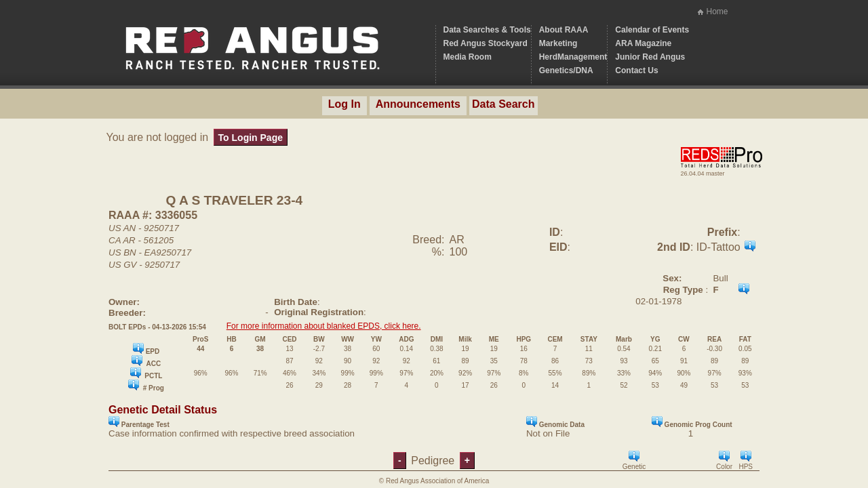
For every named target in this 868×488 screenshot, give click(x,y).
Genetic (634, 461)
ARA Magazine (643, 43)
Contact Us (636, 70)
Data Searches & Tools (487, 30)
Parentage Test (139, 422)
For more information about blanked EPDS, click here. (324, 326)
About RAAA (564, 30)
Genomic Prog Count (692, 422)
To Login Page (251, 138)
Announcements (418, 104)
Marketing (558, 43)
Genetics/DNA (566, 70)
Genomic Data (555, 422)
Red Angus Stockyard (486, 43)
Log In (344, 104)
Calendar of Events (652, 30)
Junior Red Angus (650, 57)
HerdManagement (573, 57)
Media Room (468, 57)
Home (717, 12)
